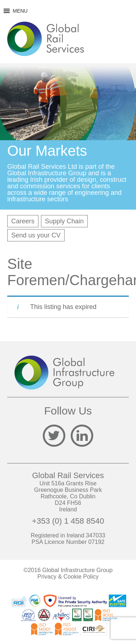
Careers (23, 221)
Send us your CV (36, 235)
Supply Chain (64, 221)
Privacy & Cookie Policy (68, 577)
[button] (20, 11)
